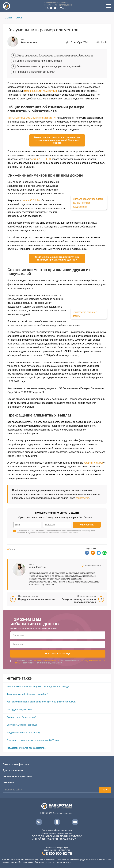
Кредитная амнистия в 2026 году (24, 732)
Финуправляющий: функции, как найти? (27, 694)
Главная (8, 18)
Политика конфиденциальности (57, 830)
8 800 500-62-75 (55, 8)
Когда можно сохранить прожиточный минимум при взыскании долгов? (57, 258)
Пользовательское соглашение (57, 833)
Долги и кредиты (13, 770)
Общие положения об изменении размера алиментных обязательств (55, 55)
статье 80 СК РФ (31, 200)
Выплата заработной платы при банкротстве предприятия (88, 203)
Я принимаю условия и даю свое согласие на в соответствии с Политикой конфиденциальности (56, 532)
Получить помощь (58, 654)
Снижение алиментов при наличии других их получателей (48, 66)
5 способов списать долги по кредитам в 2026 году (33, 740)
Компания (9, 782)
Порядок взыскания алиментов (37, 599)
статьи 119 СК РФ (41, 159)
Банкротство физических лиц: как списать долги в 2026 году (38, 686)
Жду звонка (87, 525)
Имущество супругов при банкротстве (26, 748)
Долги (11, 549)
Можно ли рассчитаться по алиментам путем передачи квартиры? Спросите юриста (57, 140)
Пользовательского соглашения (48, 531)
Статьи (19, 18)
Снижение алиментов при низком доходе (39, 61)
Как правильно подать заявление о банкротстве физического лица (41, 702)
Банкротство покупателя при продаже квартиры (79, 601)
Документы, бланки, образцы (22, 725)
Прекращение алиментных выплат (36, 72)
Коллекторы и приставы (17, 776)
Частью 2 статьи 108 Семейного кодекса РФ (32, 118)
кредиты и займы (93, 463)
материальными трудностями (40, 91)
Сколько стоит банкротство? (21, 717)
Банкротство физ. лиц (16, 764)
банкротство (82, 498)
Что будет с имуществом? (20, 709)
